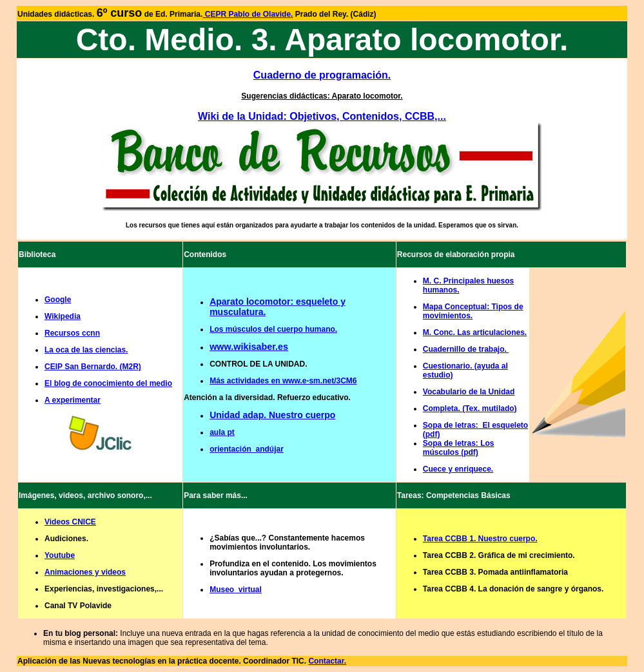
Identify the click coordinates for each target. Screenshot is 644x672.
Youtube (60, 555)
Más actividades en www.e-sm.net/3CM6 (283, 381)
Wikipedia (63, 316)
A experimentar (73, 400)
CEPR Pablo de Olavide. (248, 14)
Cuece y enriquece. (458, 469)
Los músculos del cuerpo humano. (273, 329)
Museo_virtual (236, 590)
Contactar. (327, 661)
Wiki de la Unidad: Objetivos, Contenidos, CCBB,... (322, 116)
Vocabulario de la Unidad (469, 392)
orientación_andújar (247, 449)
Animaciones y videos (85, 572)
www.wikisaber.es (249, 347)
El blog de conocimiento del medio (108, 383)
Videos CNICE (70, 522)
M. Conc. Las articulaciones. (475, 332)
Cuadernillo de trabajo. (466, 349)
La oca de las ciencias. (86, 350)
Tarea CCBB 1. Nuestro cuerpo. (480, 539)
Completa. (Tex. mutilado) (470, 408)
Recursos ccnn (72, 333)
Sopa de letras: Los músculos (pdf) (459, 448)
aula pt (222, 432)
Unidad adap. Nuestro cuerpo (272, 415)
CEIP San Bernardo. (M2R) (93, 367)
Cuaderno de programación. (322, 75)
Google (58, 300)
